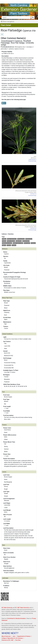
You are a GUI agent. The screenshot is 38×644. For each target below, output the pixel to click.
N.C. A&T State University (22, 608)
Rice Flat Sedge (18, 43)
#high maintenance (12, 239)
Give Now (18, 640)
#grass (4, 245)
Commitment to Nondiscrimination (16, 618)
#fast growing (21, 239)
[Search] (16, 18)
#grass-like (19, 241)
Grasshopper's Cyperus (12, 41)
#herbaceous (29, 239)
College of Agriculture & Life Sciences (12, 638)
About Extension (6, 636)
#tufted (9, 245)
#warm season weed (18, 243)
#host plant (27, 243)
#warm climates (11, 241)
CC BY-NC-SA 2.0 (32, 159)
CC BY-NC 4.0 (33, 194)
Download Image (32, 161)
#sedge (4, 239)
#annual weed (26, 241)
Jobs (14, 636)
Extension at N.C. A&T (8, 640)
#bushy (4, 241)
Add (4, 103)
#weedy (14, 245)
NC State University (7, 608)
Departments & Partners (24, 636)
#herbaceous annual (7, 243)
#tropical (33, 243)
